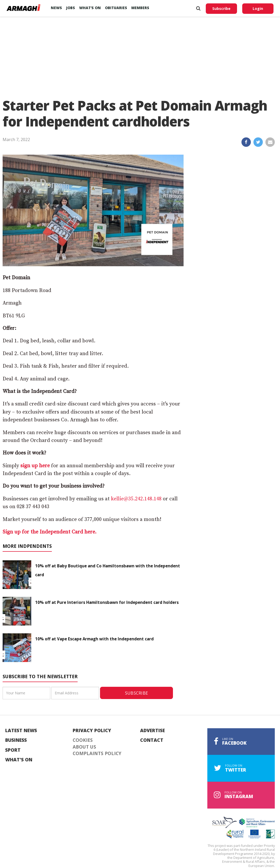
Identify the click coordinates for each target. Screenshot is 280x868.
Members (140, 8)
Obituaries (116, 8)
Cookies (83, 740)
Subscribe (221, 8)
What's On (19, 760)
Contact (152, 740)
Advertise (153, 731)
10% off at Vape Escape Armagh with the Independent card (94, 639)
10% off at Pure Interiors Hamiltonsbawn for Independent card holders (107, 602)
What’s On (90, 8)
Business (16, 740)
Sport (13, 750)
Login (258, 8)
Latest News (21, 731)
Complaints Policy (97, 754)
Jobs (71, 8)
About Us (84, 747)
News (56, 8)
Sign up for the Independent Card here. (49, 532)
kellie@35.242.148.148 (136, 499)
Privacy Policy (92, 731)
